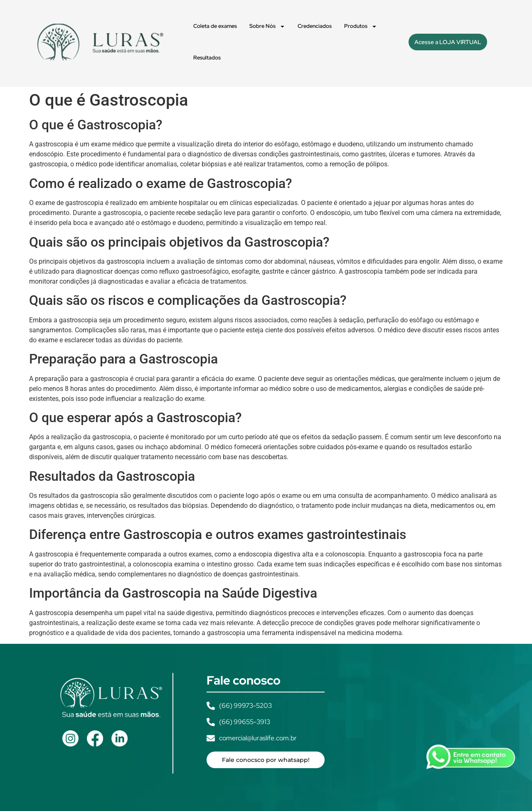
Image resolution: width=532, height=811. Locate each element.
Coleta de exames (215, 26)
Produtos (361, 26)
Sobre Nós (267, 26)
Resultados (207, 58)
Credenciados (315, 26)
